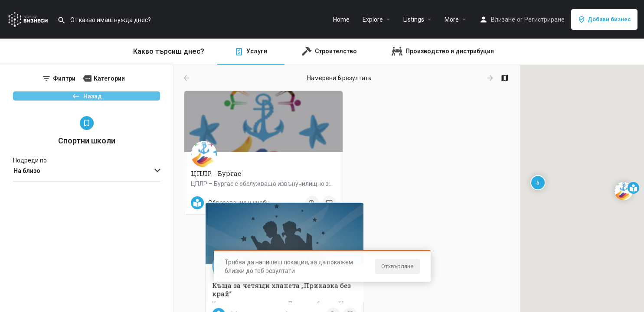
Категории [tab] (109, 78)
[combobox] (87, 185)
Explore (373, 19)
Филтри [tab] (64, 78)
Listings (414, 19)
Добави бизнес (604, 19)
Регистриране (544, 19)
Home (341, 19)
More (452, 19)
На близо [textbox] (27, 185)
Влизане (503, 19)
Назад (87, 100)
